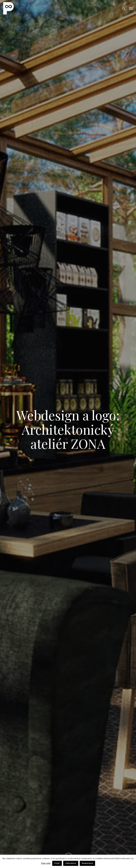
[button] (131, 8)
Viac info (46, 863)
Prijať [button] (57, 863)
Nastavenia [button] (87, 863)
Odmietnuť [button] (71, 863)
